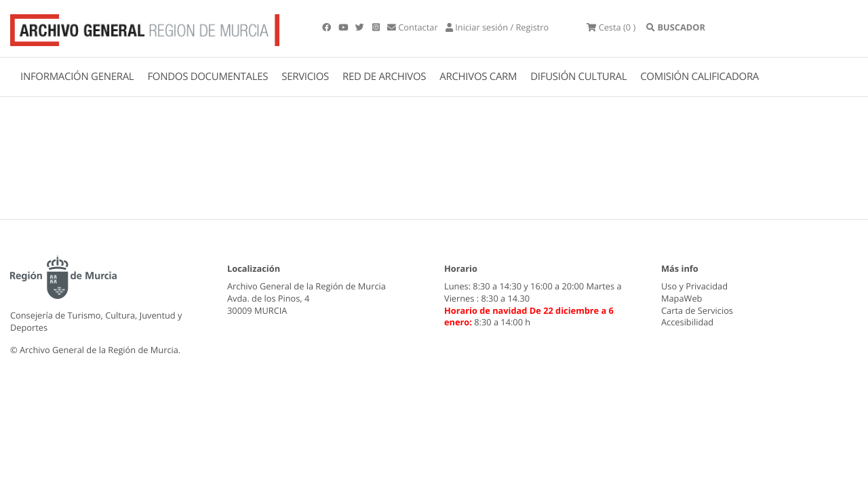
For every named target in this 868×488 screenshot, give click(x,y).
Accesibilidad (687, 322)
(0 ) (611, 27)
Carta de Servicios (697, 310)
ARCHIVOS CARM (478, 77)
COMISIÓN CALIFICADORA (699, 77)
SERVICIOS (305, 77)
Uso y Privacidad (694, 286)
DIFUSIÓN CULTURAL (578, 77)
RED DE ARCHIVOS (384, 77)
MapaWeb (682, 298)
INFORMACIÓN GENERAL (77, 77)
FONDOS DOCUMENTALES (208, 77)
